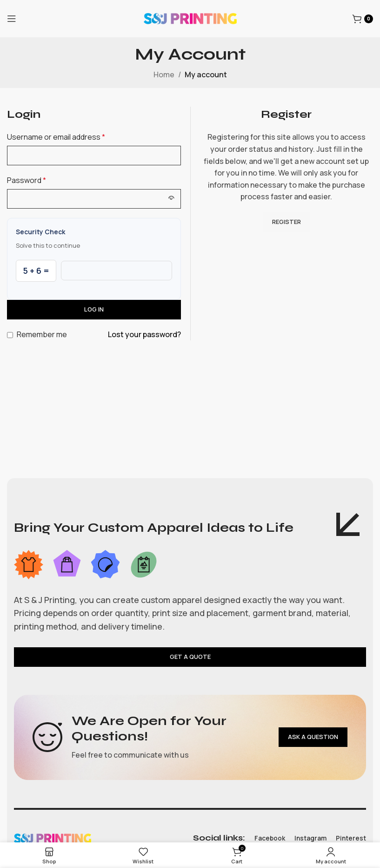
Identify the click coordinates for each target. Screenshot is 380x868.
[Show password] (171, 199)
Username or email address (56, 137)
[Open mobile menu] (12, 19)
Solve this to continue (48, 245)
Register (287, 222)
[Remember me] (10, 335)
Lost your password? (144, 334)
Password (27, 180)
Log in (94, 309)
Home (164, 75)
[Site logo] (190, 18)
